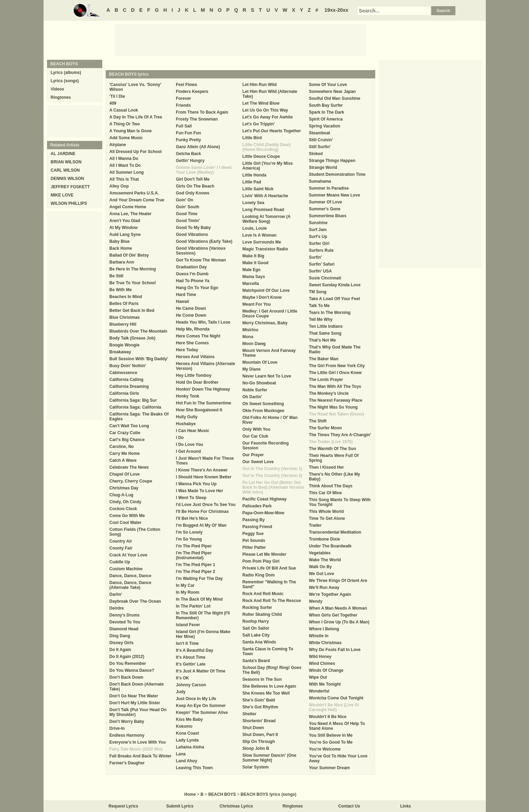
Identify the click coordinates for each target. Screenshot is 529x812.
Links (405, 806)
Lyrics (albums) (66, 73)
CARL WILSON (65, 170)
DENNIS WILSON (68, 179)
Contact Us (349, 806)
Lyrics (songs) (65, 81)
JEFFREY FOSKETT (70, 187)
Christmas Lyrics (236, 806)
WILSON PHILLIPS (69, 203)
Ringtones (61, 97)
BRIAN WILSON (66, 162)
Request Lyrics (123, 806)
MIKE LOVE (62, 195)
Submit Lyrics (180, 806)
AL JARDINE (63, 154)
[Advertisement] (240, 40)
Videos (58, 89)
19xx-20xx (336, 10)
